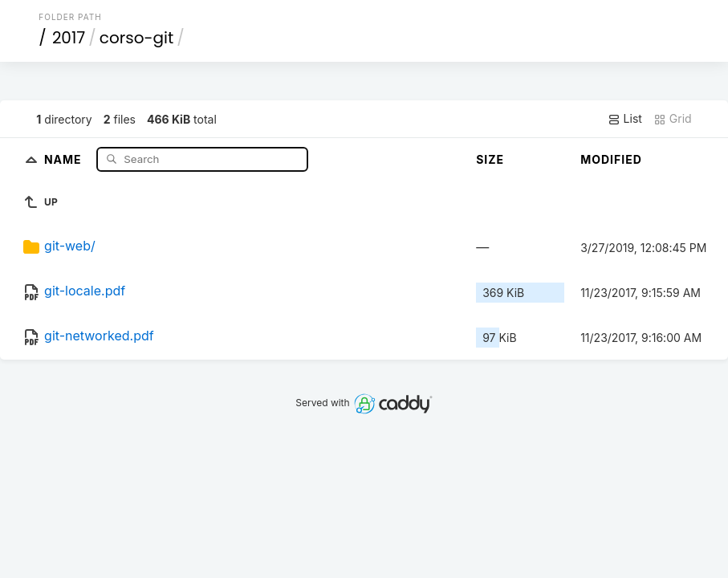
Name (65, 159)
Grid (673, 119)
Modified (611, 159)
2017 (69, 38)
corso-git (136, 38)
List (625, 119)
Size (490, 159)
